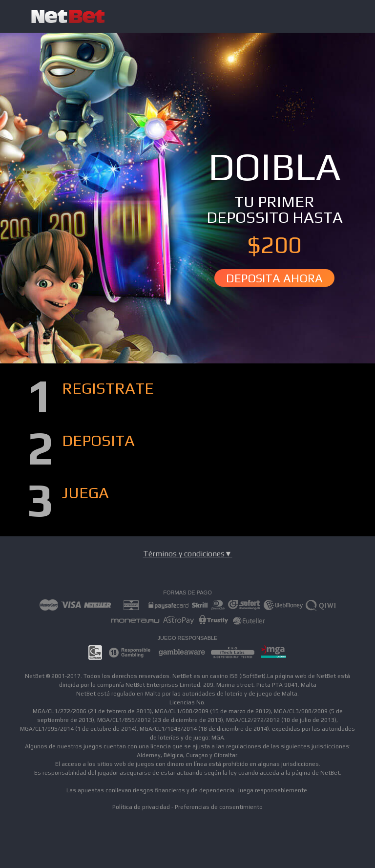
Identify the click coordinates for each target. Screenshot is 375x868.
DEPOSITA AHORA (274, 278)
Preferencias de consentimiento (219, 807)
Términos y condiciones (188, 554)
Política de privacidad (141, 807)
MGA (218, 738)
